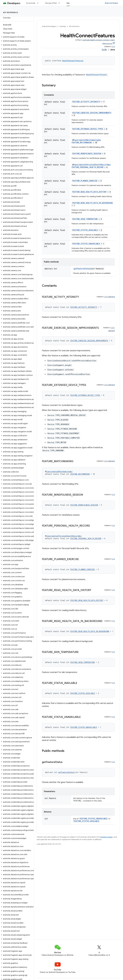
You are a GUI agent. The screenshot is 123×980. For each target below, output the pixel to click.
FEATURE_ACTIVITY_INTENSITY (86, 102)
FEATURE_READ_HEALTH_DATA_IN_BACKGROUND (93, 203)
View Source (107, 43)
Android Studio (111, 3)
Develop (63, 26)
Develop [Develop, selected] (70, 3)
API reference (11, 12)
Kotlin (104, 50)
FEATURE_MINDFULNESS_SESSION (87, 154)
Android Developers (49, 26)
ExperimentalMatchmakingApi (87, 140)
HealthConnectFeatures (73, 61)
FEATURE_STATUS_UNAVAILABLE (86, 244)
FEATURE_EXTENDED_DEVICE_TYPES (88, 129)
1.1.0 (113, 47)
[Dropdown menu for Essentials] (39, 3)
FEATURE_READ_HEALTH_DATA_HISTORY (89, 192)
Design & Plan (51, 3)
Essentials (31, 3)
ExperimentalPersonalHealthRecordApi (92, 165)
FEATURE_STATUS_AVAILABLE (85, 230)
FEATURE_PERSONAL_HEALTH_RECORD (88, 167)
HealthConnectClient (96, 75)
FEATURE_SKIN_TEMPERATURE (85, 219)
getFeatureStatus (82, 269)
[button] (16, 37)
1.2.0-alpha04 (109, 297)
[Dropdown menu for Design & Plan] (60, 3)
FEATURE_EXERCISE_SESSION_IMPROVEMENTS (92, 113)
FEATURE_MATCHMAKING (82, 143)
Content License (106, 837)
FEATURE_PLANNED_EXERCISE (85, 181)
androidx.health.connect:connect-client (99, 40)
